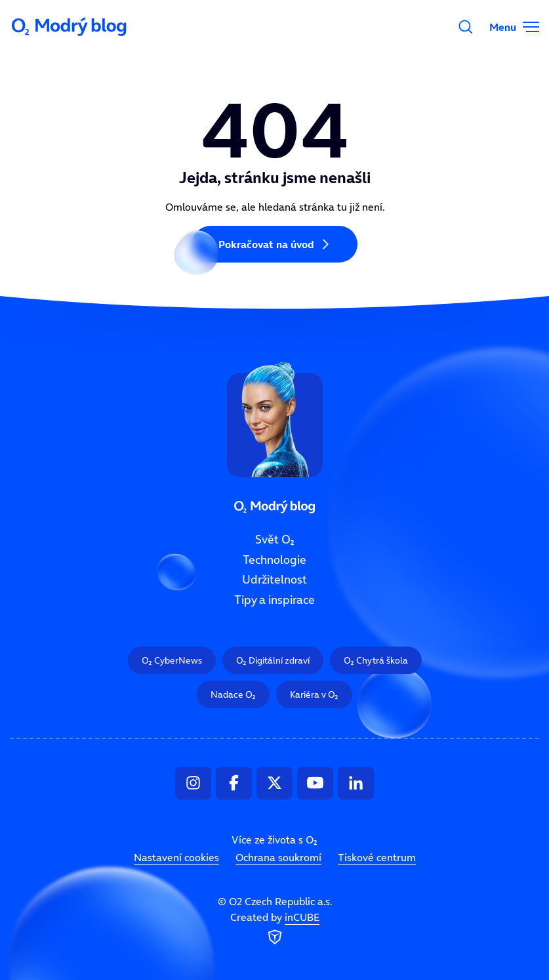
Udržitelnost (274, 580)
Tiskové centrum (377, 857)
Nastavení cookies (176, 857)
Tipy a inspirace (274, 600)
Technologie (274, 559)
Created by (275, 929)
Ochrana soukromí (278, 857)
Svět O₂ (275, 540)
